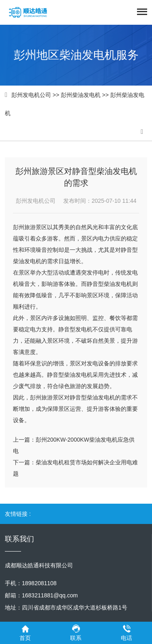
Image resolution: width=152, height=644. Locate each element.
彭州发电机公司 (31, 95)
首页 (25, 632)
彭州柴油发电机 (81, 95)
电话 (127, 632)
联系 (76, 632)
